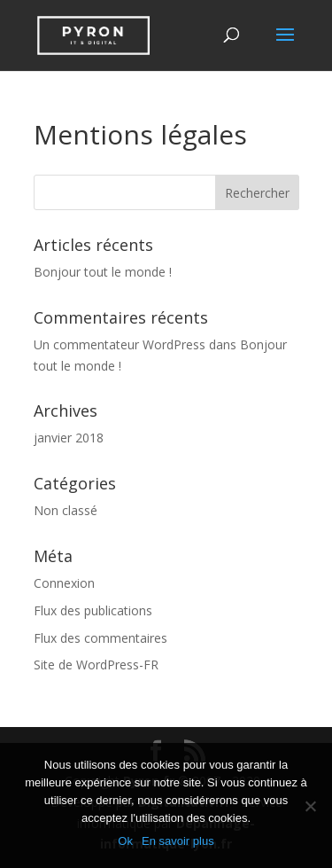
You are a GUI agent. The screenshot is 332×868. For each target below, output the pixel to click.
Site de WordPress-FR (96, 665)
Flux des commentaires (100, 638)
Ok (125, 841)
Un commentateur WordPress (120, 344)
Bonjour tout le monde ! (103, 272)
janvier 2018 (69, 438)
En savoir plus (178, 841)
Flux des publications (93, 610)
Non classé (66, 510)
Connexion (64, 583)
